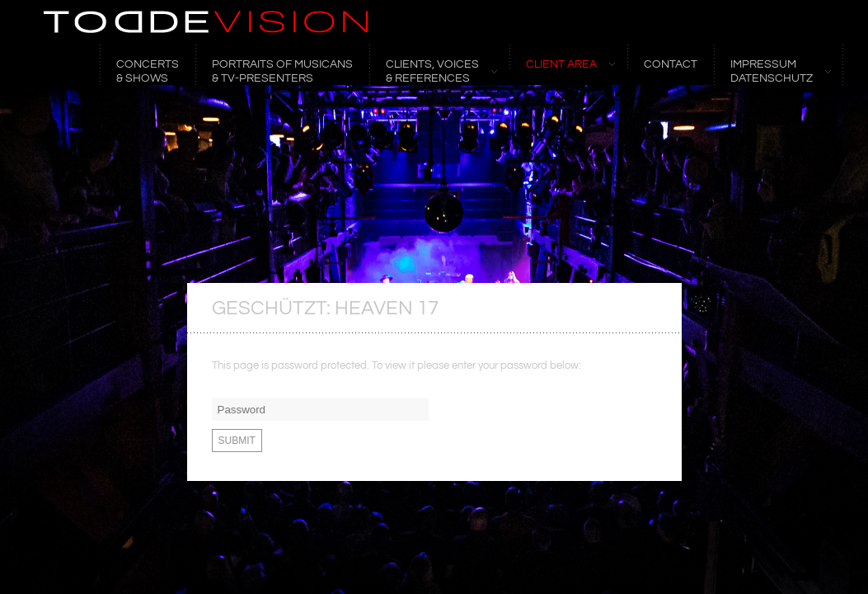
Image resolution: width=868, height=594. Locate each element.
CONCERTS (148, 71)
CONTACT (671, 64)
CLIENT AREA (562, 64)
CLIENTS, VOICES (433, 71)
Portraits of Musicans (282, 71)
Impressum (772, 71)
